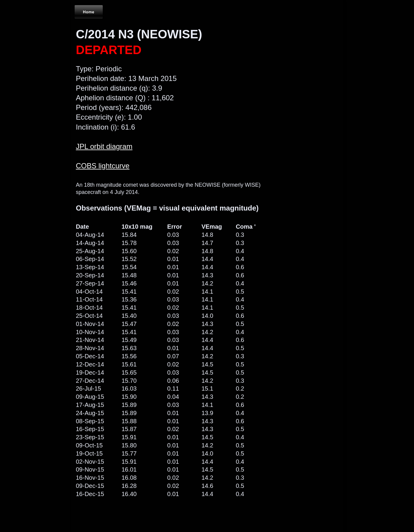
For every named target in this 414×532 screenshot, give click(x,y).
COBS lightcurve (103, 166)
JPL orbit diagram (104, 146)
